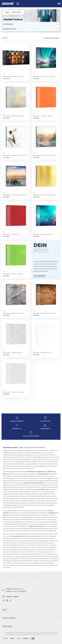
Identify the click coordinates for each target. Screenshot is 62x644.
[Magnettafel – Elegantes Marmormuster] (16, 295)
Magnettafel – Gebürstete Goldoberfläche (44, 195)
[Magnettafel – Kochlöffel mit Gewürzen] (16, 58)
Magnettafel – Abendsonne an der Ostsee (45, 155)
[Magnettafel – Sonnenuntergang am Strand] (16, 176)
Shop (7, 12)
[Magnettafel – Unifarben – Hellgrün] (16, 255)
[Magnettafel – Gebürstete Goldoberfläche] (46, 176)
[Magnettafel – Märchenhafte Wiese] (46, 216)
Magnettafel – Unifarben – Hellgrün (13, 274)
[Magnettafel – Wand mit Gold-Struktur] (16, 97)
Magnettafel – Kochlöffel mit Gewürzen (14, 76)
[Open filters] (4, 38)
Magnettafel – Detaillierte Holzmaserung (44, 313)
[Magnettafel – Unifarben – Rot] (16, 216)
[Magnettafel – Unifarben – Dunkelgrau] (16, 373)
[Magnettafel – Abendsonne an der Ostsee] (46, 137)
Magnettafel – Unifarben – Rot (11, 234)
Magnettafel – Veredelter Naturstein (13, 353)
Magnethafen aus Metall (36, 526)
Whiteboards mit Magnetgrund (36, 472)
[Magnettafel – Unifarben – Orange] (46, 97)
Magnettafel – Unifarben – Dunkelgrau (13, 392)
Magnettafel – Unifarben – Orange (42, 116)
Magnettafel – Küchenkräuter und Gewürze (15, 155)
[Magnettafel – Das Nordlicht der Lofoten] (46, 58)
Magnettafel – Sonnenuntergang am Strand (15, 195)
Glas (4, 74)
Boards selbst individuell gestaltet (33, 483)
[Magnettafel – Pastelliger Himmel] (46, 334)
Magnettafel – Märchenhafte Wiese (43, 234)
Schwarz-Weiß (41, 490)
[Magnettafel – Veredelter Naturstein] (16, 334)
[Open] (18, 4)
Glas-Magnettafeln (44, 474)
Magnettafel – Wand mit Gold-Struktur (13, 116)
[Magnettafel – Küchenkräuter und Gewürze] (16, 137)
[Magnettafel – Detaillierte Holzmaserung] (46, 295)
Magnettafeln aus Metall (10, 448)
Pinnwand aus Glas (18, 536)
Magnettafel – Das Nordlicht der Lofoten (44, 76)
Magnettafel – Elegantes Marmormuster (14, 313)
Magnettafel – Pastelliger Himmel (42, 353)
